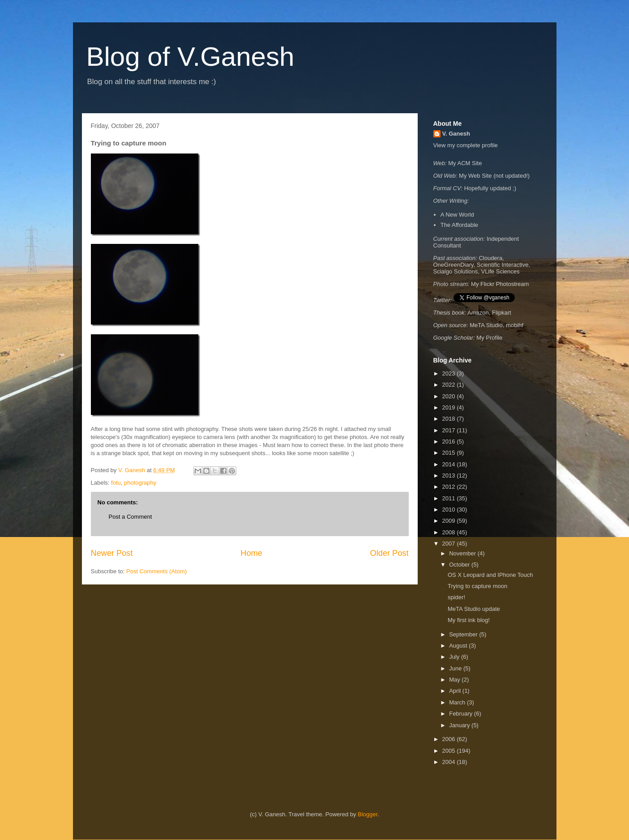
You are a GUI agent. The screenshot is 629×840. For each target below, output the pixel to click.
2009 (450, 521)
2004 (450, 762)
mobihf (515, 325)
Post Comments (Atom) (156, 571)
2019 (450, 407)
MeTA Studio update (474, 609)
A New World (457, 215)
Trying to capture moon (477, 586)
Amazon (478, 313)
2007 (450, 544)
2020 (450, 396)
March (458, 702)
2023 (450, 373)
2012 (450, 487)
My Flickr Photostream (500, 284)
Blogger (368, 814)
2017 (450, 430)
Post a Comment (131, 517)
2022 (450, 385)
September (464, 634)
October (460, 565)
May (455, 680)
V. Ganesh (456, 134)
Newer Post (112, 553)
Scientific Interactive (503, 265)
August (459, 646)
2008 (450, 532)
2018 (450, 419)
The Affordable (459, 225)
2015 (450, 453)
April (456, 691)
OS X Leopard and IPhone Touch (490, 575)
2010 (450, 510)
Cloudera (490, 258)
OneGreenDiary (454, 265)
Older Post (389, 553)
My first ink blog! (469, 620)
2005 (450, 751)
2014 (450, 464)
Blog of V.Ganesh (190, 57)
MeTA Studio (486, 325)
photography (140, 483)
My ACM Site (465, 163)
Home (251, 553)
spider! (456, 597)
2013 (450, 475)
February (462, 714)
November (463, 553)
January (460, 725)
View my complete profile (466, 145)
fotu (116, 483)
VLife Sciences (500, 271)
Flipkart (502, 313)
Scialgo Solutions (456, 271)
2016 (450, 441)
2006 (450, 739)
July (455, 657)
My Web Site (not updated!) (494, 176)
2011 (450, 498)
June (456, 668)
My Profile (489, 338)
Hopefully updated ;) (490, 188)
